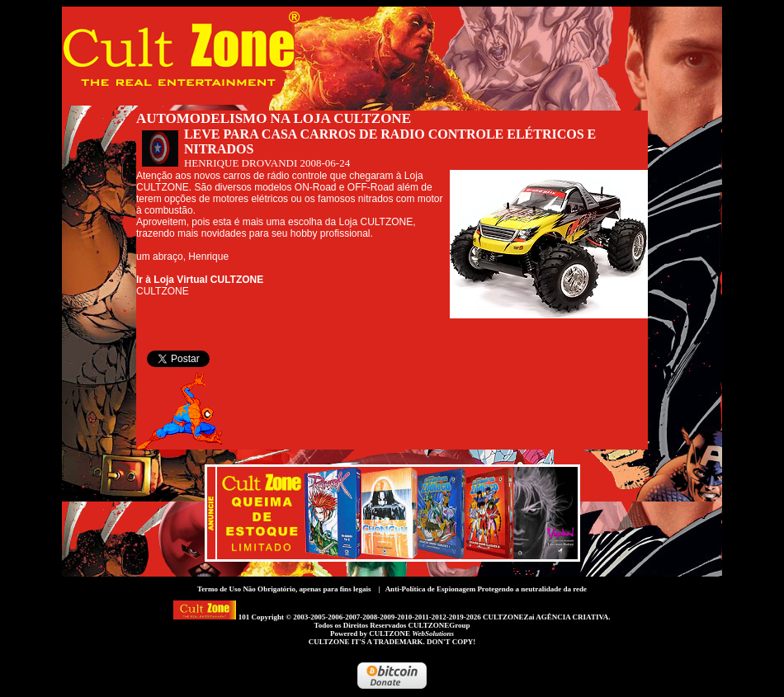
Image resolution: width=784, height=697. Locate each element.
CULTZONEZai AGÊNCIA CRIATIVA (545, 617)
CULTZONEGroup (439, 625)
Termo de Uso (219, 589)
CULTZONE (411, 633)
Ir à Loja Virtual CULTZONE (200, 280)
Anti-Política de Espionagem (431, 589)
